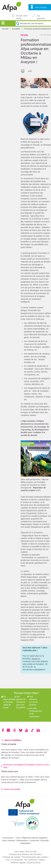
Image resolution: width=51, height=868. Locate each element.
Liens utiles (19, 852)
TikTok (32, 730)
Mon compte (41, 7)
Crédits (41, 860)
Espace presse (34, 863)
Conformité (34, 840)
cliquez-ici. (36, 659)
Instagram (8, 730)
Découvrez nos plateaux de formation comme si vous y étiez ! (27, 766)
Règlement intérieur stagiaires (34, 838)
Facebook (3, 730)
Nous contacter (9, 840)
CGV (18, 838)
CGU (8, 860)
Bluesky (21, 730)
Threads (14, 730)
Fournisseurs (8, 838)
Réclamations (22, 840)
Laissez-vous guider (12, 789)
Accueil (6, 29)
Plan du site (31, 852)
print (23, 71)
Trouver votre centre (22, 16)
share (31, 71)
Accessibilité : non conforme (24, 860)
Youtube (26, 730)
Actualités (16, 29)
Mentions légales (18, 863)
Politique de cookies (11, 857)
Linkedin (38, 730)
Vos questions (41, 16)
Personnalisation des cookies (35, 857)
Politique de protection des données (25, 854)
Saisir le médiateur (13, 740)
